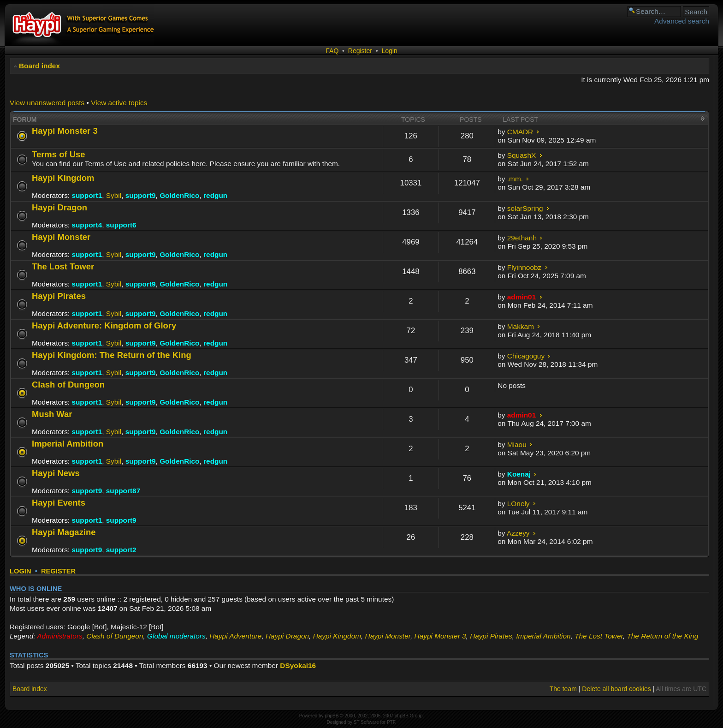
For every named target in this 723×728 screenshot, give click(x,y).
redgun (215, 195)
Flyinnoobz (524, 267)
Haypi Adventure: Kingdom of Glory (104, 325)
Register (360, 51)
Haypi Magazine (64, 532)
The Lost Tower (63, 266)
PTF (391, 722)
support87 (123, 491)
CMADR (520, 132)
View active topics (119, 103)
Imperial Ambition (68, 444)
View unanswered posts (47, 103)
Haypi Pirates (59, 296)
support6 (121, 225)
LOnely (519, 504)
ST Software (366, 722)
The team (563, 689)
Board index (39, 66)
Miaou (517, 445)
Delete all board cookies (616, 689)
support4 (87, 225)
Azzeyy (518, 533)
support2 (121, 550)
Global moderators (176, 636)
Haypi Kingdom (63, 178)
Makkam (521, 326)
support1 (87, 195)
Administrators (59, 636)
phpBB (332, 716)
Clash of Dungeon (68, 385)
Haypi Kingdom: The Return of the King (112, 355)
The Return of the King (662, 636)
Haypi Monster (61, 237)
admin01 (522, 297)
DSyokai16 (298, 665)
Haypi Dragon (59, 207)
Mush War (52, 414)
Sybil (114, 195)
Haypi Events (59, 503)
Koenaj (519, 474)
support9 (141, 195)
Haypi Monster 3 (65, 131)
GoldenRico (179, 195)
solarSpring (525, 208)
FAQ (332, 51)
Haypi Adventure (235, 636)
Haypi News (56, 473)
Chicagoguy (526, 356)
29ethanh (522, 238)
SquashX (522, 155)
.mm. (515, 179)
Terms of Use (59, 154)
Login (389, 51)
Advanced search (682, 21)
